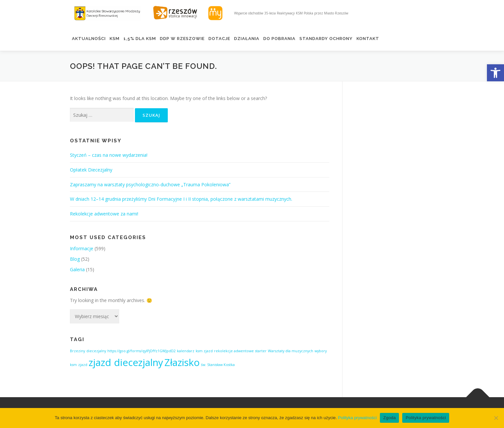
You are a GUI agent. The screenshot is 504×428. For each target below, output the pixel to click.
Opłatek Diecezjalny (91, 170)
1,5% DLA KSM (140, 39)
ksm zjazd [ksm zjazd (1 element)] (204, 351)
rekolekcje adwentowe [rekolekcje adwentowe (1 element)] (234, 351)
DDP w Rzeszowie (182, 39)
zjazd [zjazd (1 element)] (83, 365)
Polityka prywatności (358, 418)
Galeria (77, 269)
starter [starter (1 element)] (261, 351)
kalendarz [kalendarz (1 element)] (186, 351)
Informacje (82, 248)
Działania (247, 39)
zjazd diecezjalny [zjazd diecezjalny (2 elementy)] (126, 362)
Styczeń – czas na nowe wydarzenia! (109, 155)
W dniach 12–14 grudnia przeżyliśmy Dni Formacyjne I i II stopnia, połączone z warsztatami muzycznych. (181, 199)
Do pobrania (279, 39)
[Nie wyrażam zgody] (496, 418)
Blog (75, 259)
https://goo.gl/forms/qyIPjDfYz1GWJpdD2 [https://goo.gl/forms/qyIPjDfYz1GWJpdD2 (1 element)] (142, 351)
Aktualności (89, 39)
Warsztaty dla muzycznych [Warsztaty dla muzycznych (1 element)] (291, 351)
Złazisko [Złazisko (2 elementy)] (182, 362)
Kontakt (368, 39)
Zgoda (389, 418)
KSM (115, 39)
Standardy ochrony (326, 39)
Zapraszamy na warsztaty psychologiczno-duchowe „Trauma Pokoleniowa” (150, 184)
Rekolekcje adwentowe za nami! (104, 214)
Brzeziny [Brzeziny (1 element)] (77, 351)
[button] (495, 73)
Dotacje (219, 39)
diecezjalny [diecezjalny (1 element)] (96, 351)
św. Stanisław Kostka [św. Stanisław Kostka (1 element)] (218, 365)
